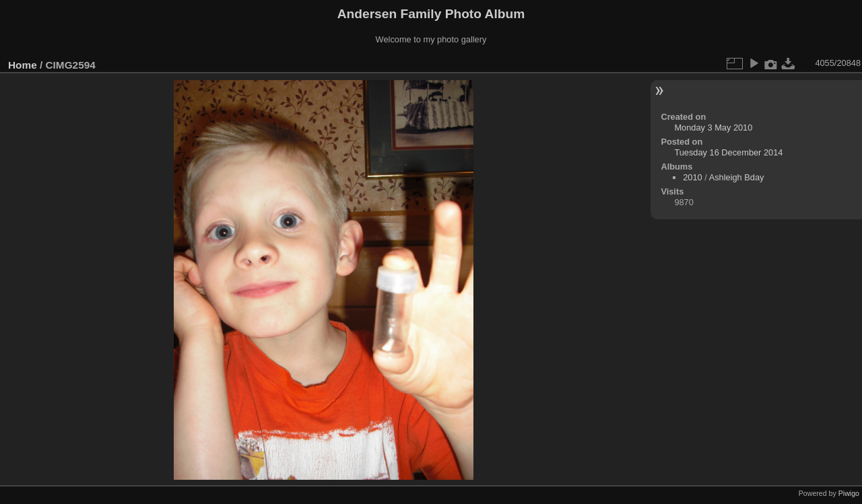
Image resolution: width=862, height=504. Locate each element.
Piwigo (849, 493)
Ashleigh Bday (737, 177)
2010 (692, 177)
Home (23, 65)
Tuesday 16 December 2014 (728, 152)
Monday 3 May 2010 (713, 128)
